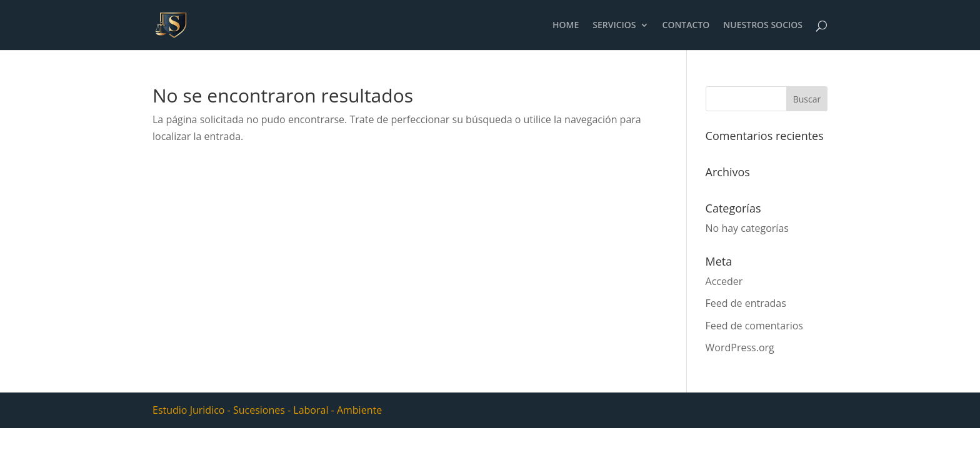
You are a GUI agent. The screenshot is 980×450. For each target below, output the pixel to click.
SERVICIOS (614, 26)
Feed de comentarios (754, 326)
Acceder (724, 281)
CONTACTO (686, 26)
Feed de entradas (746, 303)
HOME (566, 26)
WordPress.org (740, 347)
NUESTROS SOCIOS (763, 26)
